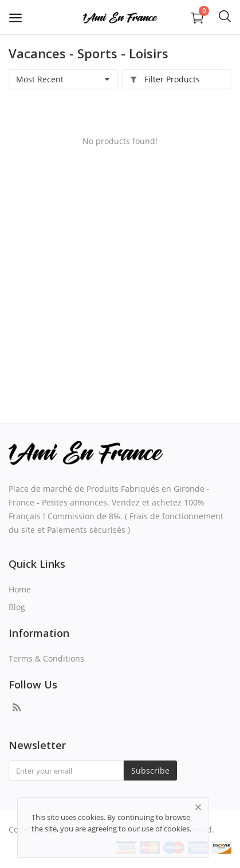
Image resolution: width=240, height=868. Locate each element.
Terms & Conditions (46, 658)
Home (20, 589)
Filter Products (165, 79)
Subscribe (150, 771)
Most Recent (40, 79)
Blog (17, 607)
